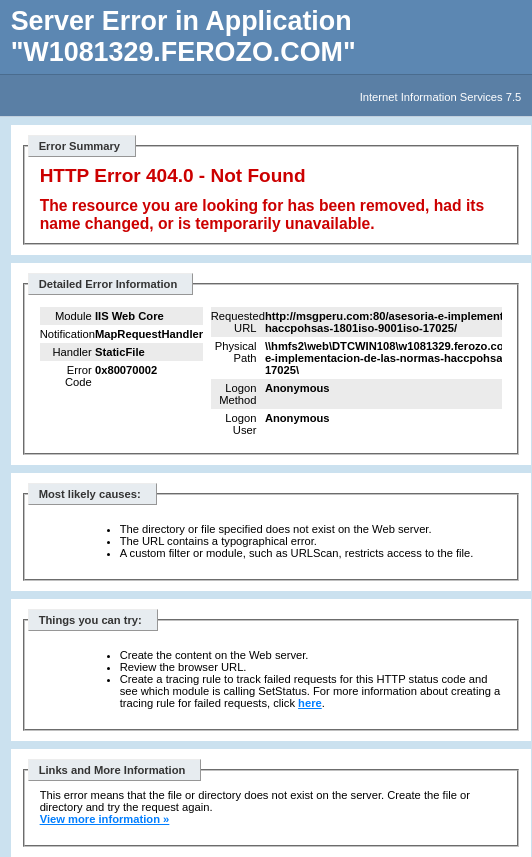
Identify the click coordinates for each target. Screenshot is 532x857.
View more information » (105, 819)
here (310, 703)
